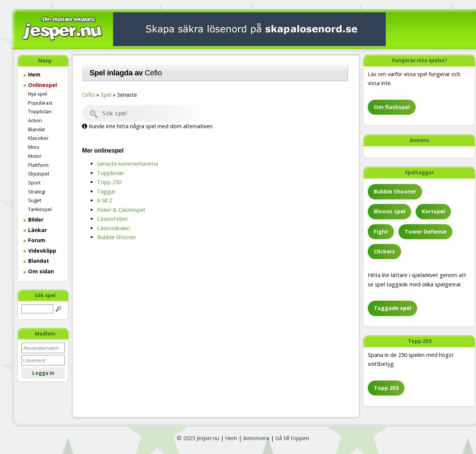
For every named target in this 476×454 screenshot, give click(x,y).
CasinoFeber (112, 219)
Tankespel (40, 209)
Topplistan (40, 111)
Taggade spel (392, 308)
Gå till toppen (292, 438)
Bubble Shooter (395, 191)
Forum (34, 240)
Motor (35, 156)
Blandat (37, 129)
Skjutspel (39, 174)
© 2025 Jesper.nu (198, 438)
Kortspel (433, 211)
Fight (381, 231)
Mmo (34, 147)
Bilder (33, 220)
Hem (32, 74)
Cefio (154, 73)
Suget (35, 200)
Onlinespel (40, 85)
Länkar (35, 230)
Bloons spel (389, 211)
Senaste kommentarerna (128, 164)
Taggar (106, 191)
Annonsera (256, 438)
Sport (34, 183)
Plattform (38, 165)
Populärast (40, 103)
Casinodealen (113, 228)
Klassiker (38, 138)
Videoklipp (40, 251)
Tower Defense (425, 231)
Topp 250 (386, 388)
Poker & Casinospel (121, 210)
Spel (106, 95)
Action (35, 120)
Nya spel (38, 94)
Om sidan (39, 271)
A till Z (105, 200)
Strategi (37, 192)
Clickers (384, 251)
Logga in (43, 373)
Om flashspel (392, 107)
